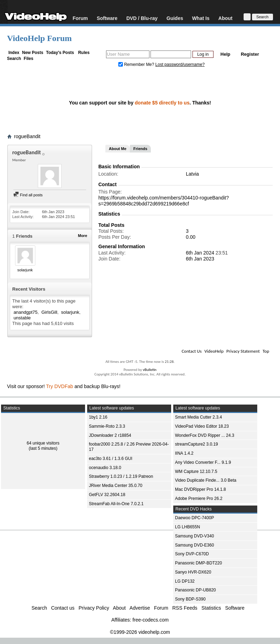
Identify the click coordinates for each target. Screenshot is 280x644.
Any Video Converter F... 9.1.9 (203, 462)
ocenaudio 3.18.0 (105, 468)
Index (14, 53)
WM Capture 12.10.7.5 (196, 472)
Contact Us (192, 351)
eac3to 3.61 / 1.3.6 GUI (111, 459)
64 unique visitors (43, 443)
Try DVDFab (60, 386)
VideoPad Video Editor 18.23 (202, 426)
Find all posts (28, 195)
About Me (118, 149)
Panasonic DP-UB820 (195, 590)
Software (107, 18)
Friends (140, 149)
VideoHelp (214, 351)
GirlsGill (49, 312)
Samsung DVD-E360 (194, 545)
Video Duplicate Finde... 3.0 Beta (206, 480)
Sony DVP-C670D (192, 554)
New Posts (33, 53)
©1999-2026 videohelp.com (140, 632)
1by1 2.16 (98, 417)
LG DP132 (185, 581)
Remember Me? (137, 65)
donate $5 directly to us (162, 103)
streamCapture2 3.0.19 (197, 444)
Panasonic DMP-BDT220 (198, 563)
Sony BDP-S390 (190, 599)
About (225, 18)
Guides (175, 18)
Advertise (140, 608)
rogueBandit (27, 136)
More (83, 236)
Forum (80, 18)
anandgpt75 (26, 312)
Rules (84, 53)
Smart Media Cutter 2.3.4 (198, 417)
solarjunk (25, 270)
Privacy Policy (94, 608)
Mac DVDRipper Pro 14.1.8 (200, 489)
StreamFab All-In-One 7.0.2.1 (116, 504)
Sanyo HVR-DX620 (193, 572)
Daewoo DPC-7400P (194, 518)
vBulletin (150, 370)
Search (14, 59)
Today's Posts (60, 53)
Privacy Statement (243, 351)
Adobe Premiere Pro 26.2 (199, 499)
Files (29, 59)
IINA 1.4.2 (184, 453)
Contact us (63, 608)
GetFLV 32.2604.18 (107, 495)
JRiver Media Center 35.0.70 (116, 486)
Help (225, 54)
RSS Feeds (185, 608)
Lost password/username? (180, 65)
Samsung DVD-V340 (194, 536)
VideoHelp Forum (39, 38)
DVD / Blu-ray (142, 18)
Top (266, 351)
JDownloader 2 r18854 (110, 435)
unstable (22, 318)
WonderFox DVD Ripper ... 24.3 (205, 435)
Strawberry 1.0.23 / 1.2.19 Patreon (121, 476)
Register (250, 54)
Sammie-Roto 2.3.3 (107, 426)
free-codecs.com (150, 620)
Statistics (211, 608)
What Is (201, 18)
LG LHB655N (187, 527)
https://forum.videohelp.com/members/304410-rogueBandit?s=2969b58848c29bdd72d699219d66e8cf (164, 201)
